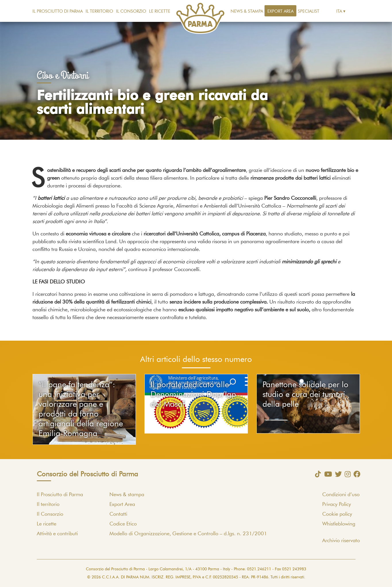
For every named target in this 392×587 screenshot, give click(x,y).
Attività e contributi (57, 534)
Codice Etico (123, 524)
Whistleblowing (339, 524)
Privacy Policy (337, 504)
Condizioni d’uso (341, 495)
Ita (339, 11)
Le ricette (160, 11)
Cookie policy (337, 514)
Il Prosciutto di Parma (58, 11)
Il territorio (99, 11)
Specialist (309, 11)
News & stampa (247, 11)
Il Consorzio (131, 11)
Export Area (280, 11)
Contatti (118, 514)
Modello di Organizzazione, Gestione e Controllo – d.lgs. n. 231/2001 (188, 534)
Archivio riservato (341, 541)
